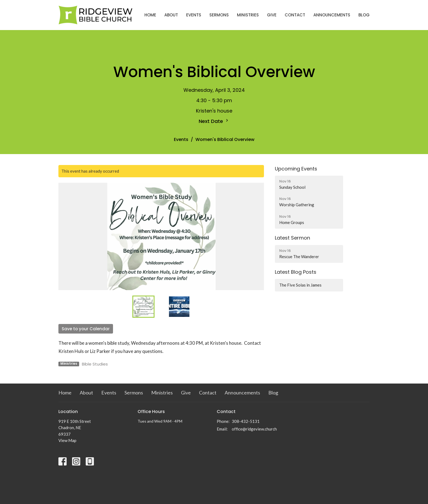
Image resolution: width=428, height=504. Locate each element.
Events (194, 15)
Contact (295, 15)
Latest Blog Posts (296, 272)
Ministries (248, 15)
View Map (67, 440)
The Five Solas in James (300, 285)
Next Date (214, 121)
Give (272, 15)
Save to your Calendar (86, 329)
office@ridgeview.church (254, 429)
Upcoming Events (296, 169)
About (171, 15)
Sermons (219, 15)
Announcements (332, 15)
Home (150, 15)
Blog (364, 15)
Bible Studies (95, 364)
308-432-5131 (246, 421)
